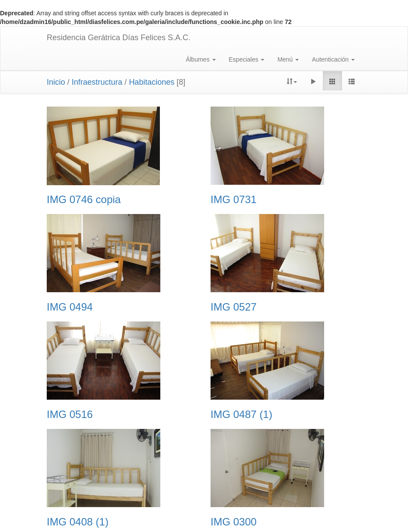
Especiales (247, 59)
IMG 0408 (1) (78, 522)
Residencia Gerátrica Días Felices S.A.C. (119, 38)
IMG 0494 (70, 307)
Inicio (56, 82)
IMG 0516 (70, 415)
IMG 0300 (233, 522)
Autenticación (333, 59)
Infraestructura (97, 82)
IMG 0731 (233, 200)
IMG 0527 (233, 307)
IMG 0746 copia (84, 200)
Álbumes (201, 59)
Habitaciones (152, 82)
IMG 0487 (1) (241, 415)
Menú (288, 59)
